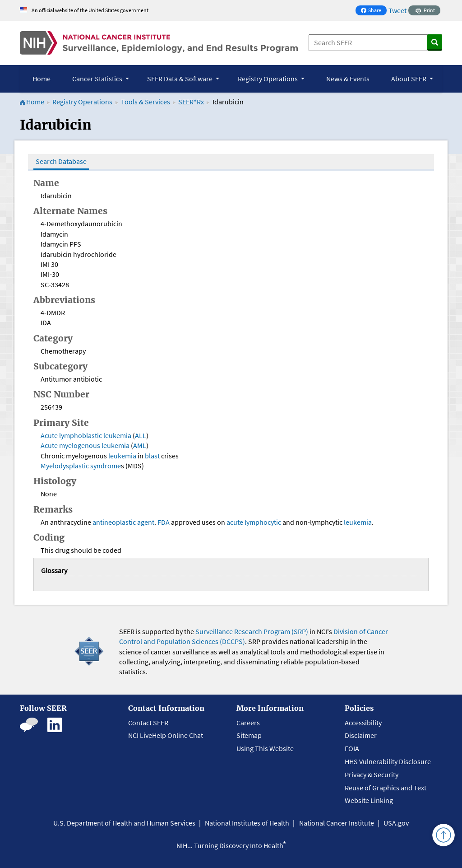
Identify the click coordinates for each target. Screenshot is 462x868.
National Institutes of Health (247, 823)
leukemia (122, 456)
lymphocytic (263, 522)
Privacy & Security (372, 775)
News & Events (348, 79)
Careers (248, 723)
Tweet (397, 10)
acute (235, 522)
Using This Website (265, 748)
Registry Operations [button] (268, 79)
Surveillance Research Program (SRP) (252, 631)
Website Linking (369, 800)
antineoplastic (114, 522)
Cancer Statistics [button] (98, 79)
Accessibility (363, 723)
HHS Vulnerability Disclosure (388, 761)
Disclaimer (361, 735)
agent (146, 522)
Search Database (61, 161)
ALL (141, 435)
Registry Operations (82, 102)
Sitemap (249, 735)
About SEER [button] (409, 79)
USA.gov (396, 823)
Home (42, 79)
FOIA (352, 748)
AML (140, 445)
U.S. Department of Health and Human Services (124, 823)
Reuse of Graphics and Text (386, 788)
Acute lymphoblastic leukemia (86, 435)
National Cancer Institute (337, 823)
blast (152, 456)
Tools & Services (146, 102)
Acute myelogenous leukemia (85, 445)
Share (374, 11)
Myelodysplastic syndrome (81, 466)
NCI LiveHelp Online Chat (166, 735)
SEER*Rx (192, 102)
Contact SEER (148, 723)
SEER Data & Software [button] (180, 79)
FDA (164, 522)
